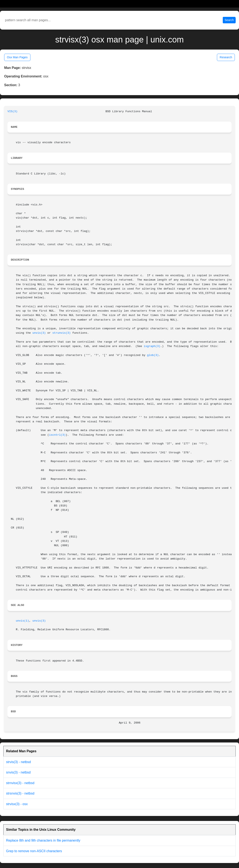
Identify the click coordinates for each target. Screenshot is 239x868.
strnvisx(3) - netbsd (20, 783)
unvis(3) (39, 333)
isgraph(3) (152, 346)
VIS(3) (12, 111)
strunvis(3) (61, 333)
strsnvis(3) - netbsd (20, 793)
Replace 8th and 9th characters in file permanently (43, 840)
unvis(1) (22, 621)
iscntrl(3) (57, 435)
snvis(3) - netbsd (18, 772)
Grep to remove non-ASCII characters (34, 851)
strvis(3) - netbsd (18, 762)
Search (229, 20)
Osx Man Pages (17, 57)
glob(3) (153, 355)
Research (226, 57)
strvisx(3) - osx (17, 804)
